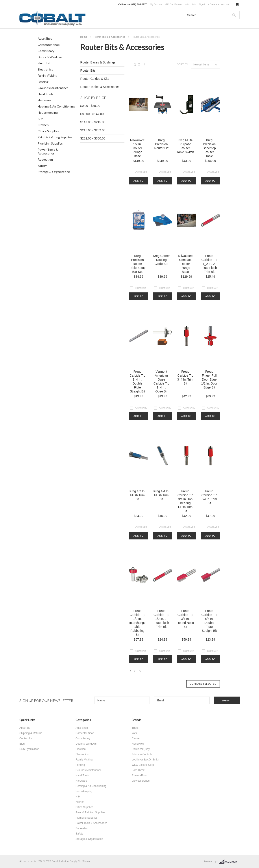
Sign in (202, 4)
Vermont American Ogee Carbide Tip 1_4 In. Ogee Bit (161, 381)
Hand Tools (45, 94)
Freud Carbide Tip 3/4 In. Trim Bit (209, 497)
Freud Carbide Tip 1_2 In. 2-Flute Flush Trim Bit (209, 264)
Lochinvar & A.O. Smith (145, 760)
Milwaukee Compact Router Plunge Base (185, 264)
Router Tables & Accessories (100, 87)
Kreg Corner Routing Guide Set (161, 260)
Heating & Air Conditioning (56, 106)
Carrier (136, 738)
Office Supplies (48, 131)
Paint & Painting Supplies (55, 137)
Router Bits (88, 71)
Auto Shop (45, 38)
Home (84, 37)
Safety (42, 166)
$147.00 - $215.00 (93, 122)
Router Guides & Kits (95, 79)
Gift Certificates (174, 4)
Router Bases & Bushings (98, 62)
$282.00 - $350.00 (93, 138)
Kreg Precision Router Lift (161, 144)
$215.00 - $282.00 (93, 130)
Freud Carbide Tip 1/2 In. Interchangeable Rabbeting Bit (137, 623)
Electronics (45, 69)
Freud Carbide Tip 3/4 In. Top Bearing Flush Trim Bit (185, 501)
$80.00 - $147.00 (92, 114)
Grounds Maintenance (53, 88)
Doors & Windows (50, 57)
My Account (156, 4)
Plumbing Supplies (50, 143)
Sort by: (183, 64)
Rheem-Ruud (140, 775)
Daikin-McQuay (141, 749)
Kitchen (43, 125)
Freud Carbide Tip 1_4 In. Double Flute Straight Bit (137, 381)
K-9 (40, 119)
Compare (142, 172)
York (134, 733)
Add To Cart (139, 182)
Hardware (44, 100)
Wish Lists (190, 4)
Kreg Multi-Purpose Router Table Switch (185, 146)
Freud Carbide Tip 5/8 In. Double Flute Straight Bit (209, 621)
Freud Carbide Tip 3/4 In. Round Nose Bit (185, 619)
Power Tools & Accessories (48, 151)
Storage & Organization (54, 172)
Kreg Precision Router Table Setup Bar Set (137, 264)
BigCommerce (229, 862)
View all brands (141, 781)
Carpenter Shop (49, 45)
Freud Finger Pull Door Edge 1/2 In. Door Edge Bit (209, 379)
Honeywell (138, 744)
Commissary (46, 51)
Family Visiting (47, 75)
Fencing (43, 82)
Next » (145, 66)
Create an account (220, 4)
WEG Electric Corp (143, 765)
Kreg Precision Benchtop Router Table (209, 148)
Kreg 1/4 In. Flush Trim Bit (161, 495)
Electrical (44, 63)
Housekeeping (48, 112)
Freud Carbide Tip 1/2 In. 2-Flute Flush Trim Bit (161, 619)
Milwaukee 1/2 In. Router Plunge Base (137, 148)
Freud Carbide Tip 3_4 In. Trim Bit (185, 377)
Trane (135, 728)
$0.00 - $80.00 (90, 106)
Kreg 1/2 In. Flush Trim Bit (137, 495)
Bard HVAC (138, 770)
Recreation (45, 159)
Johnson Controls (142, 754)
